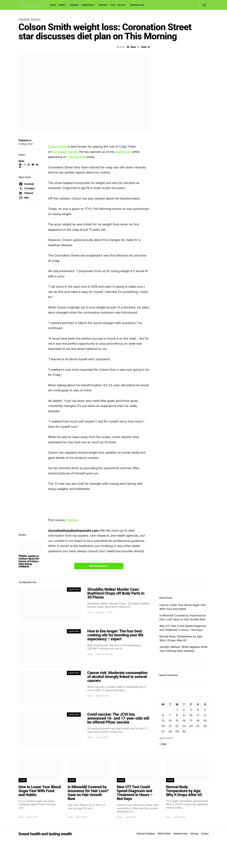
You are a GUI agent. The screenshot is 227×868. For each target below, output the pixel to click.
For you (121, 5)
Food (112, 5)
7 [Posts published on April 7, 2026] (170, 715)
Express (72, 520)
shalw (21, 161)
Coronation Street (65, 152)
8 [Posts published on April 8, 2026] (177, 715)
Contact (205, 834)
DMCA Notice (164, 834)
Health (62, 5)
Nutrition (103, 5)
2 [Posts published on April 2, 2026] (184, 710)
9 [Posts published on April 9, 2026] (184, 715)
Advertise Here (137, 5)
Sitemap (194, 834)
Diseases (74, 5)
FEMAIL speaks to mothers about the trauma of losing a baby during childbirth (29, 561)
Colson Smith (57, 147)
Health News (88, 5)
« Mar (163, 744)
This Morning (77, 157)
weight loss (123, 152)
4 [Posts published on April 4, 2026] (198, 710)
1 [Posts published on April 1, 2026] (177, 710)
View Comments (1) (99, 566)
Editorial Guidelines (146, 834)
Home (53, 5)
